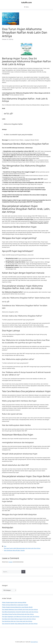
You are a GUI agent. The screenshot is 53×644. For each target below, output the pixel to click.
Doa (5, 546)
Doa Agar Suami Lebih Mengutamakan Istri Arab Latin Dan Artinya (22, 548)
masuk (11, 562)
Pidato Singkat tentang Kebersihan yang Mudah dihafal (17, 607)
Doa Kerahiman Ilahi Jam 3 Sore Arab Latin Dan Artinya (17, 621)
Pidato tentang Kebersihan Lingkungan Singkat (15, 605)
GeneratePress (34, 642)
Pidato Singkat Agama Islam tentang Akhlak (14, 602)
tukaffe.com (26, 2)
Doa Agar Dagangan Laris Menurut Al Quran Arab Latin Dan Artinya (21, 617)
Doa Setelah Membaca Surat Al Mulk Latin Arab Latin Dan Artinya (20, 609)
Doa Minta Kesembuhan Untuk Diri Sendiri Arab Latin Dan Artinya (20, 612)
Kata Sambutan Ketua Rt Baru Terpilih (14, 550)
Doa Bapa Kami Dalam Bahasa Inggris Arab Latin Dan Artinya (19, 619)
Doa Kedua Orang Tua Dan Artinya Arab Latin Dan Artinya (18, 614)
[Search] (23, 572)
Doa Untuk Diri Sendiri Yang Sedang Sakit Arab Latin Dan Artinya (20, 624)
